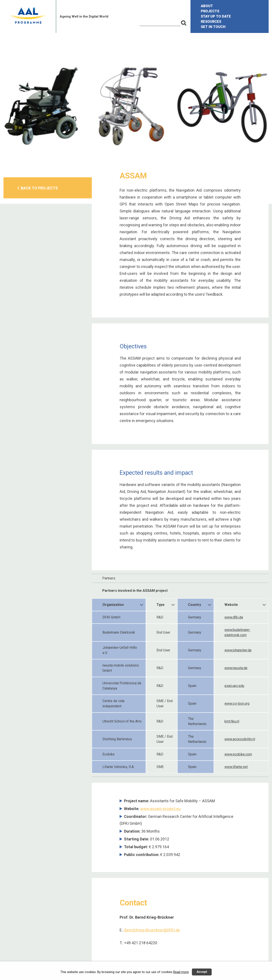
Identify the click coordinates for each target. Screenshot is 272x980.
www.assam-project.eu (160, 809)
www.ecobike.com (238, 754)
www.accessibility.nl (240, 739)
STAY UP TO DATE (216, 16)
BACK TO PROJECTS (39, 188)
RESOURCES (211, 22)
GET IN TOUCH (213, 27)
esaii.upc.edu (234, 686)
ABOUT (207, 6)
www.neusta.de (236, 668)
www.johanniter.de (238, 650)
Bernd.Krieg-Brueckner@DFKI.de (152, 930)
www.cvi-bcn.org (237, 704)
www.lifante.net (236, 767)
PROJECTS (210, 11)
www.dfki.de (234, 617)
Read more (181, 972)
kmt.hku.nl (232, 721)
